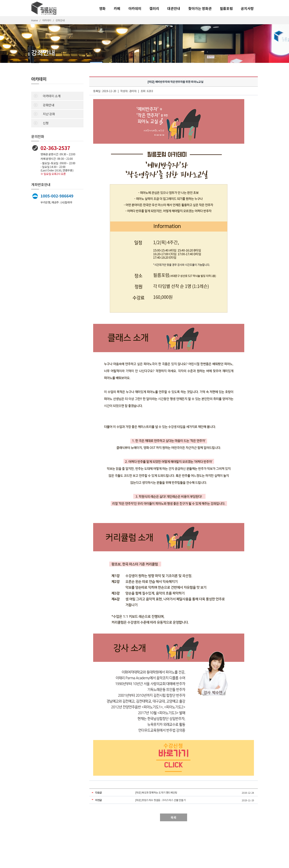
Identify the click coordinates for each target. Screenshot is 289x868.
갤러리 (154, 8)
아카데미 (135, 8)
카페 (117, 8)
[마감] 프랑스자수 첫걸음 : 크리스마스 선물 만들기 (160, 800)
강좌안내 (43, 105)
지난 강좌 (43, 114)
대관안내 (174, 8)
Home (35, 20)
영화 (102, 8)
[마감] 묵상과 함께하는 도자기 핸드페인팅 (156, 792)
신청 (40, 123)
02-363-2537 (55, 148)
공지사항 (247, 8)
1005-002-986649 (57, 196)
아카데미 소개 (46, 96)
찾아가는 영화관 (200, 8)
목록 (173, 817)
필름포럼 (226, 8)
